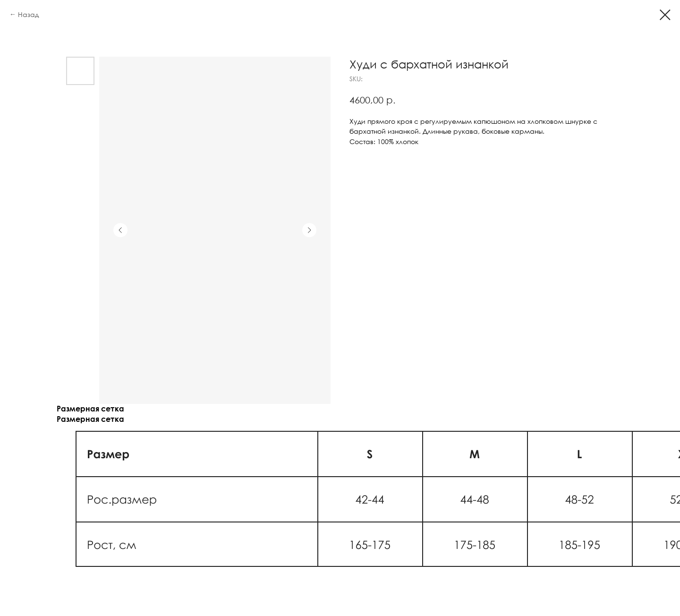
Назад (28, 14)
